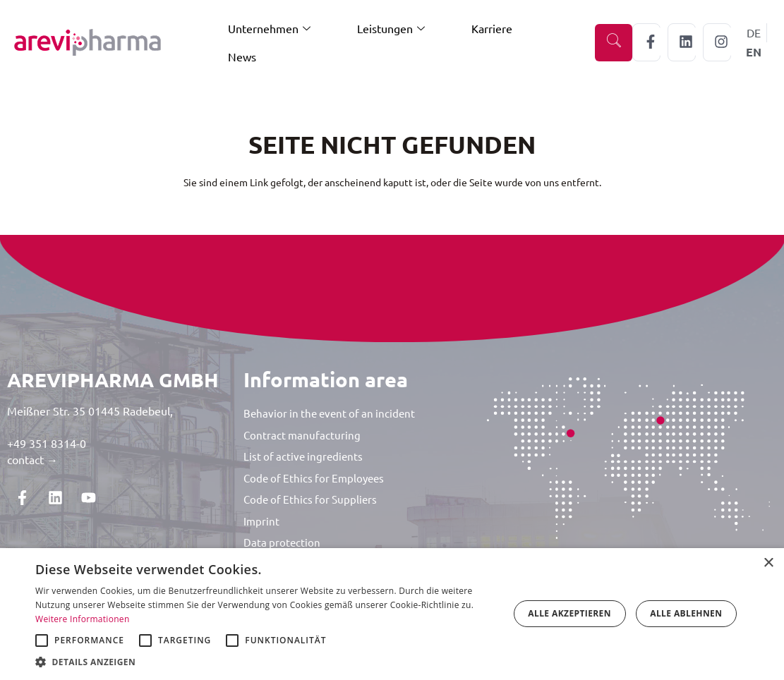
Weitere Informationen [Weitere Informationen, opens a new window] (83, 619)
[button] (265, 662)
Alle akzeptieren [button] (569, 613)
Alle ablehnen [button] (686, 613)
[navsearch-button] (614, 43)
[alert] (392, 614)
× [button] (768, 563)
